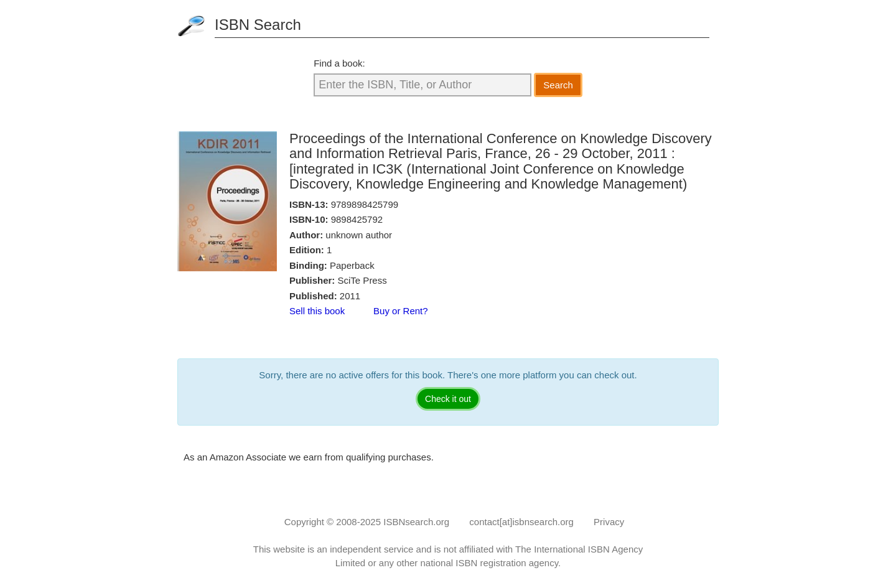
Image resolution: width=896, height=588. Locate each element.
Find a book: (339, 63)
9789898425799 (365, 204)
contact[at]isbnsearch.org (521, 522)
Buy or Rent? (401, 311)
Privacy (609, 522)
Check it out (448, 399)
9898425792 (357, 219)
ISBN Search (258, 25)
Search (558, 85)
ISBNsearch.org (416, 522)
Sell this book (317, 311)
